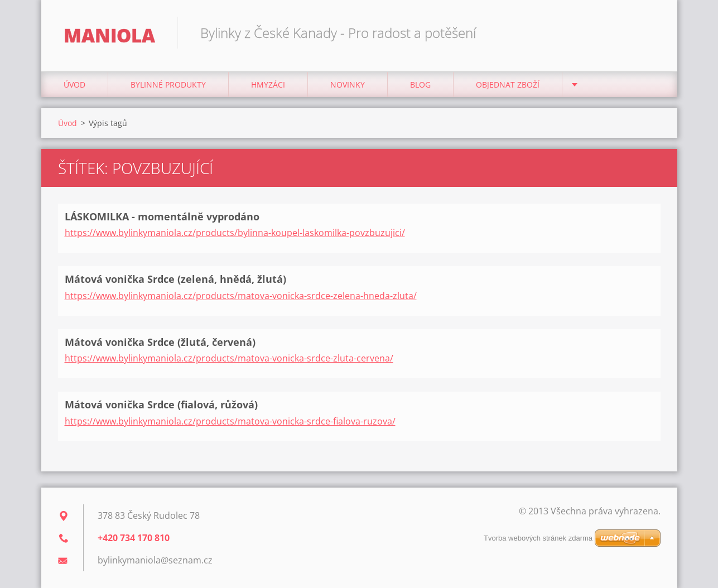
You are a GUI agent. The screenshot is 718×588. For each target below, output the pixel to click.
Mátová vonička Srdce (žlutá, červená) (160, 342)
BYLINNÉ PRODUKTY (168, 85)
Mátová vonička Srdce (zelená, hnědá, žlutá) (175, 279)
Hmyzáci (268, 85)
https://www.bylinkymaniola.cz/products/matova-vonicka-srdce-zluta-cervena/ (229, 358)
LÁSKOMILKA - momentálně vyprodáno (162, 216)
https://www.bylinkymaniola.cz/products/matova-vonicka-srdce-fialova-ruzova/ (230, 421)
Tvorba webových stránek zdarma (538, 538)
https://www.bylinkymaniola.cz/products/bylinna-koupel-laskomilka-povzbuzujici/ (235, 233)
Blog (420, 85)
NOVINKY (348, 85)
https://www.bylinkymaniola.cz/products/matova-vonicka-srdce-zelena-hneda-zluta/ (241, 296)
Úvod (74, 85)
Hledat (648, 32)
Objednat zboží (508, 85)
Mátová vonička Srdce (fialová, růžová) (161, 404)
